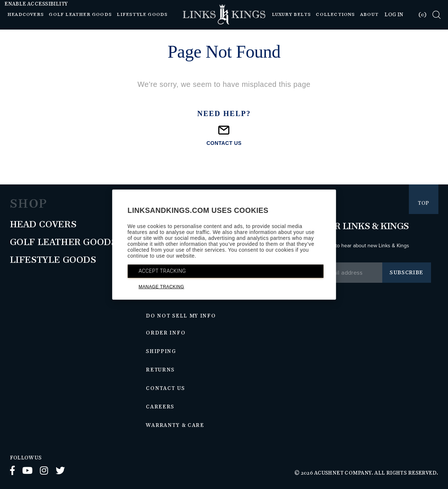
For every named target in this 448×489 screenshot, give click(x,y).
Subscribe (406, 273)
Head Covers (43, 225)
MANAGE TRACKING (161, 287)
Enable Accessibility (36, 4)
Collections (335, 15)
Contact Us (165, 388)
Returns (160, 370)
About (369, 15)
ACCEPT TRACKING (162, 271)
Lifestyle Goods (142, 15)
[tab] (418, 15)
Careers (160, 407)
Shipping (161, 352)
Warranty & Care (175, 425)
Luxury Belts (291, 15)
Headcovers (26, 15)
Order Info (166, 333)
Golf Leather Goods (80, 15)
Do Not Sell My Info (181, 316)
